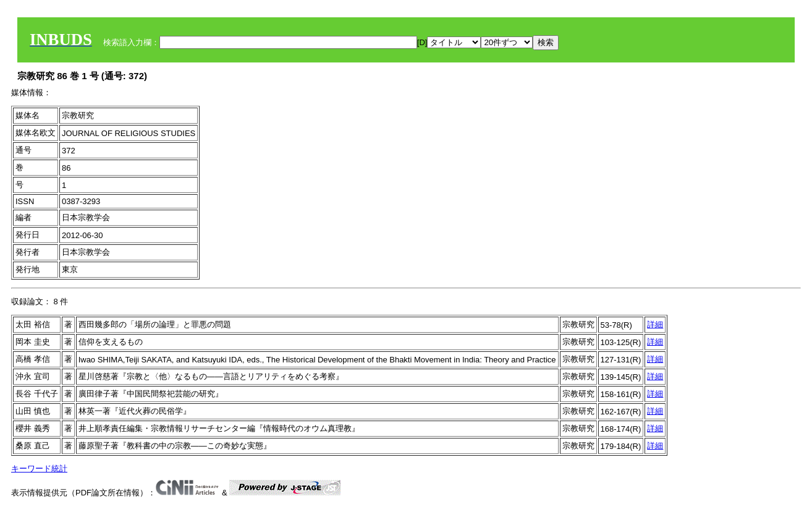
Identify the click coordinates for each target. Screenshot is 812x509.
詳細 (655, 324)
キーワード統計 (39, 468)
